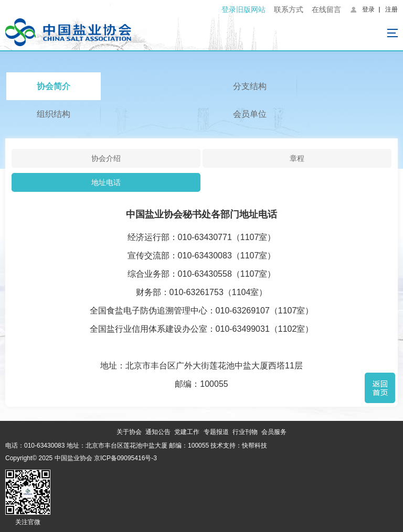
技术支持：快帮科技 (238, 446)
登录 (368, 9)
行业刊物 (245, 432)
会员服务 (274, 432)
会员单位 (250, 114)
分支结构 (250, 86)
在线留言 (326, 9)
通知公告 (158, 432)
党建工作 (187, 432)
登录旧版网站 (243, 9)
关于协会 (129, 432)
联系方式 (289, 9)
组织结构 (54, 114)
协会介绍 (106, 158)
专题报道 (216, 432)
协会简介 (54, 86)
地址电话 (106, 182)
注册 (391, 9)
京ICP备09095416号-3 (125, 458)
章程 (297, 158)
